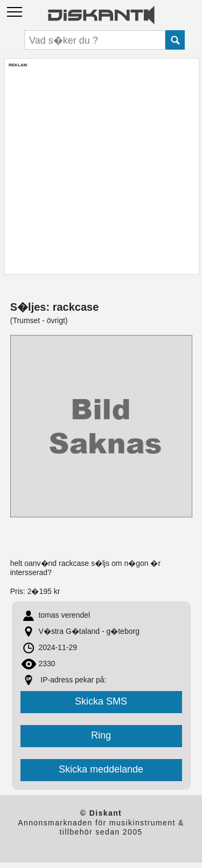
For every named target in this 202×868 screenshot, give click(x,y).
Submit (175, 40)
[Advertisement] (101, 169)
